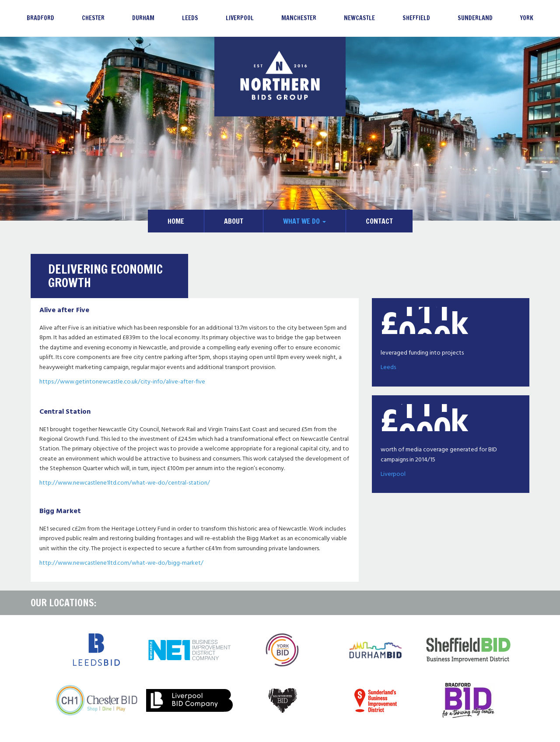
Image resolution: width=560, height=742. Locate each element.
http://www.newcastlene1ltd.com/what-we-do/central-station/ (125, 483)
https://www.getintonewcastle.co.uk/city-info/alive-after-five (122, 382)
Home (176, 221)
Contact (379, 221)
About (234, 221)
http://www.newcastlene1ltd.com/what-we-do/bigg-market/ (121, 563)
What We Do (304, 221)
